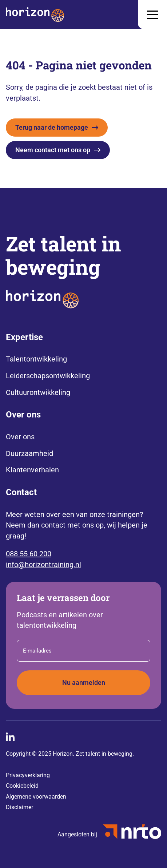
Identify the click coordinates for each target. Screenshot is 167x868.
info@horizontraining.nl (43, 565)
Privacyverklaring (28, 775)
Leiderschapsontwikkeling (48, 376)
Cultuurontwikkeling (38, 392)
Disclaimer (19, 807)
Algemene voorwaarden (36, 797)
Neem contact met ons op (53, 150)
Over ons (20, 437)
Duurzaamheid (29, 453)
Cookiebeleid (22, 786)
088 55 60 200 (29, 554)
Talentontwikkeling (36, 359)
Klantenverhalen (32, 470)
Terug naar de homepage (52, 127)
